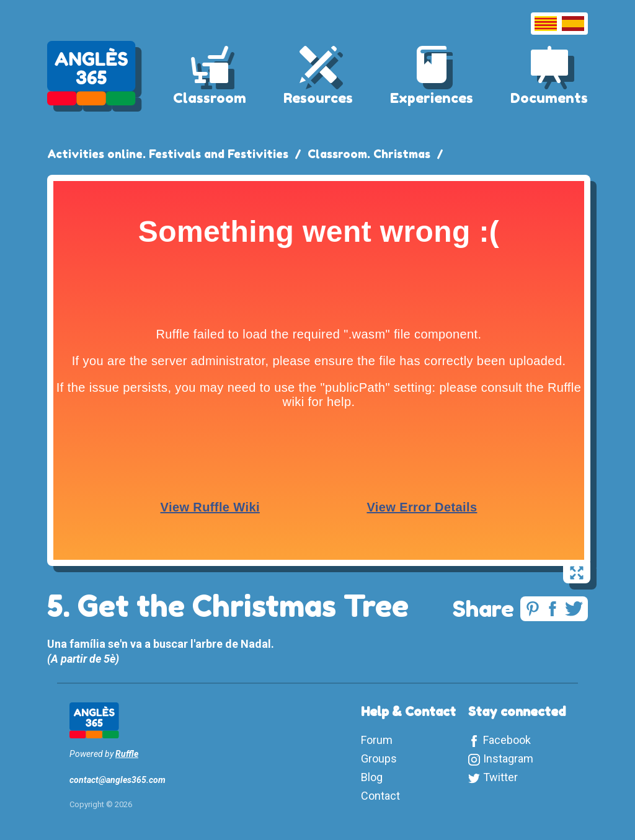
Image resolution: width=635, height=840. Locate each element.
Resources (318, 98)
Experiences (432, 98)
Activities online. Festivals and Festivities (168, 154)
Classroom (210, 98)
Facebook (507, 740)
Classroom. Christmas (369, 154)
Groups (379, 758)
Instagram (508, 758)
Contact (380, 796)
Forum (377, 740)
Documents (549, 98)
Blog (372, 777)
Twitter (500, 777)
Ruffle (127, 754)
